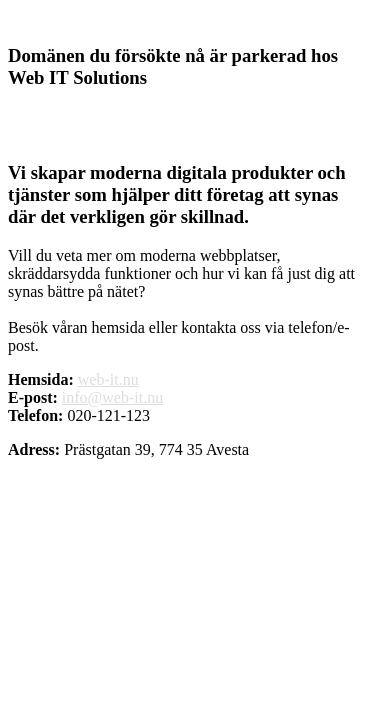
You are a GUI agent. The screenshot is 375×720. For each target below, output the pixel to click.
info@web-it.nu (112, 397)
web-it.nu (108, 379)
